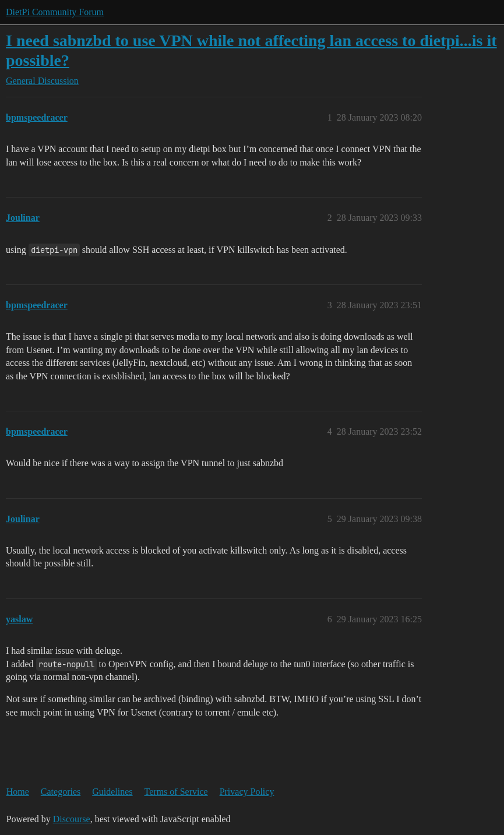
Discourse (72, 819)
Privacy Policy (247, 792)
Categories (61, 792)
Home (18, 792)
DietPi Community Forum (55, 12)
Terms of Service (176, 792)
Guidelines (112, 792)
